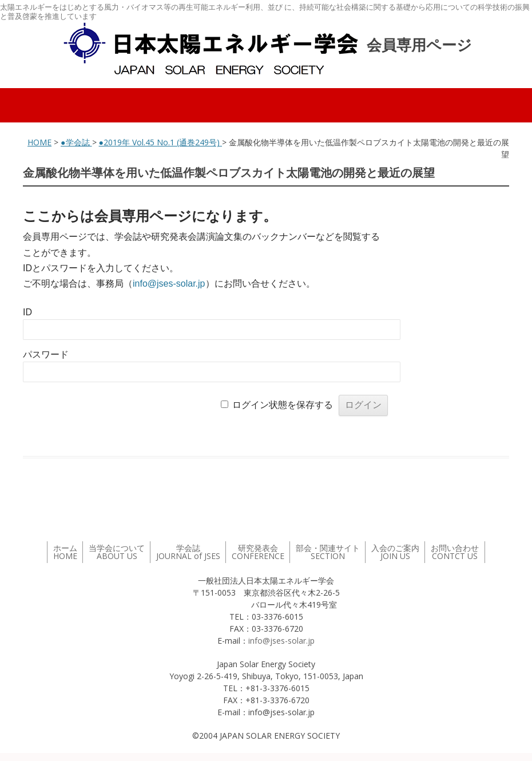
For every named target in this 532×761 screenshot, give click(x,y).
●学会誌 (76, 142)
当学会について (117, 552)
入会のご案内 (395, 552)
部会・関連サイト (328, 552)
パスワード (46, 354)
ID (27, 312)
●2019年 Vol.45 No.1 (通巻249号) (160, 142)
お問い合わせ (455, 552)
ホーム (65, 552)
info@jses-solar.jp (169, 284)
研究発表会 (258, 552)
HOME (39, 142)
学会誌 (188, 552)
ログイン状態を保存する (283, 405)
